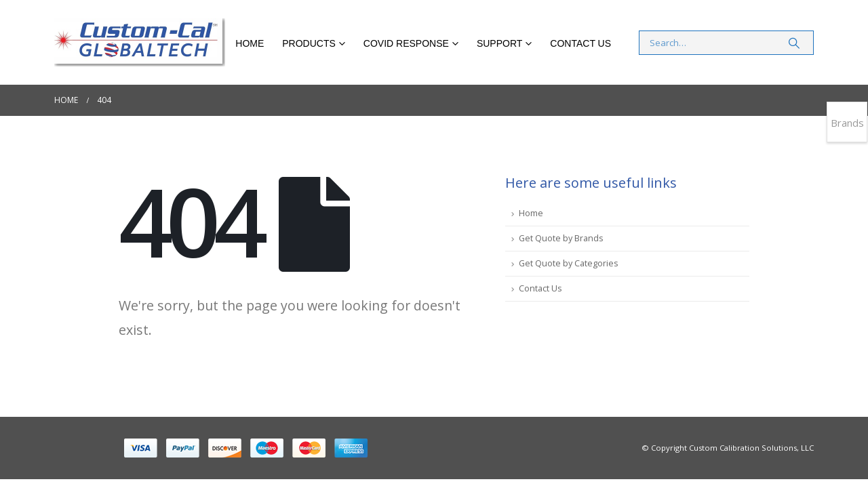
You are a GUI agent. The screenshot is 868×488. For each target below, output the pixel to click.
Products (309, 43)
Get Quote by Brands (561, 238)
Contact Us (580, 43)
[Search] (794, 43)
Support (499, 43)
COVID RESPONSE (406, 43)
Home (250, 43)
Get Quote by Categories (569, 263)
